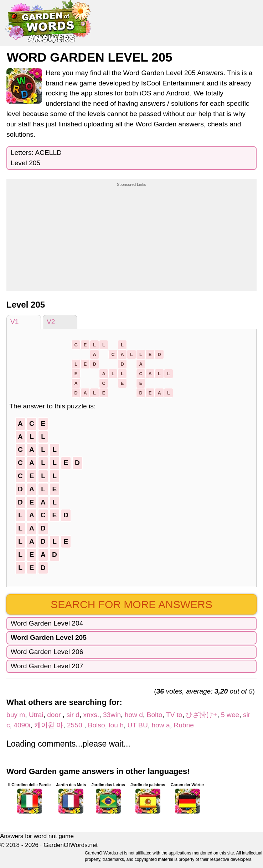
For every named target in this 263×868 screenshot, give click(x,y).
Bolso (97, 725)
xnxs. (91, 715)
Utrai (36, 715)
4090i (22, 725)
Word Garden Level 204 (47, 623)
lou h (116, 725)
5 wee (230, 715)
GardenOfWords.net (71, 845)
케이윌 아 (49, 725)
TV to (174, 715)
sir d (73, 715)
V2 (51, 322)
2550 (76, 725)
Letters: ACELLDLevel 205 (36, 158)
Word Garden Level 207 (47, 666)
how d (134, 715)
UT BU (138, 725)
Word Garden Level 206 (47, 652)
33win (112, 715)
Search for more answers (131, 604)
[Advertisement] (131, 232)
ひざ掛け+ (202, 715)
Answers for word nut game (37, 836)
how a (161, 725)
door (55, 715)
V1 (14, 322)
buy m (16, 715)
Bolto (155, 715)
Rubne (184, 725)
